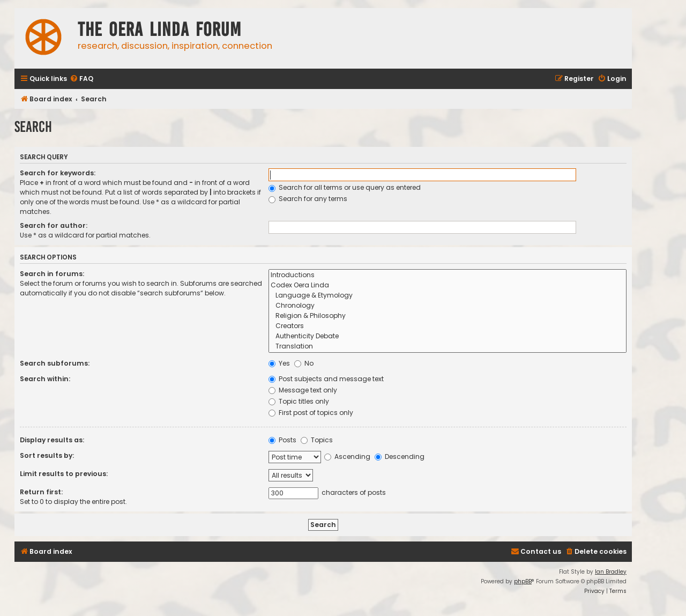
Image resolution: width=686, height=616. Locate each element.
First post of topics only (311, 413)
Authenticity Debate (448, 336)
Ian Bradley (611, 572)
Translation (448, 347)
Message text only (303, 390)
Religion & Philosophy (448, 316)
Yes (279, 363)
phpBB (523, 581)
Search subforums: (55, 363)
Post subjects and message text (326, 379)
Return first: (41, 492)
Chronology (448, 306)
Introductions (448, 275)
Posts (282, 440)
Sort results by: (47, 455)
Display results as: (52, 440)
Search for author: (54, 225)
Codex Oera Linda (448, 285)
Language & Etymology (448, 296)
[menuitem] (81, 79)
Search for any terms (308, 199)
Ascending (347, 457)
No (304, 363)
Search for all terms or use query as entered (345, 187)
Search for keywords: (58, 173)
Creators (448, 326)
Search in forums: (52, 274)
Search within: (45, 379)
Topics (317, 440)
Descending (400, 457)
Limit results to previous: (64, 474)
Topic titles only (299, 401)
